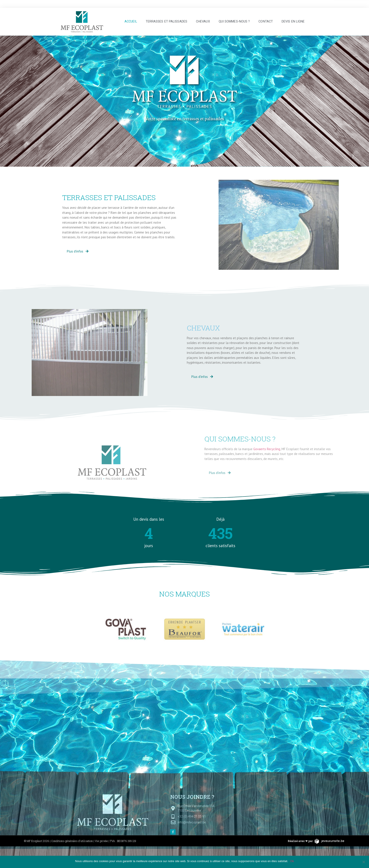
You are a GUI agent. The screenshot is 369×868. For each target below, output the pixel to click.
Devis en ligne (293, 22)
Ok (292, 861)
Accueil (131, 22)
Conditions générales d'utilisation (72, 841)
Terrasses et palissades (166, 22)
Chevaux (203, 22)
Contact (266, 22)
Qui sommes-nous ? (234, 22)
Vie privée (101, 841)
